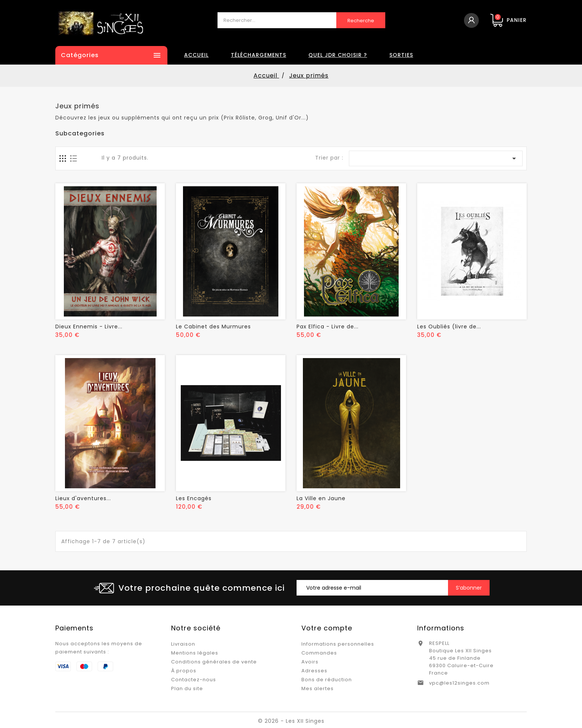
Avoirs (310, 662)
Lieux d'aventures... (83, 498)
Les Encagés (194, 498)
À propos (184, 671)
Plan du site (187, 688)
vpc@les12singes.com (459, 683)
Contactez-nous (194, 680)
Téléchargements (259, 55)
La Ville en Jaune (321, 498)
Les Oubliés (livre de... (449, 327)
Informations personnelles (338, 644)
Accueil (196, 55)
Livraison (183, 644)
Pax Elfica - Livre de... (328, 327)
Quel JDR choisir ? (338, 55)
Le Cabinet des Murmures (213, 327)
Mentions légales (195, 653)
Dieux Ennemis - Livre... (89, 327)
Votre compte (327, 628)
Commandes (319, 653)
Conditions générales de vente (214, 662)
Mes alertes (318, 688)
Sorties (401, 55)
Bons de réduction (327, 680)
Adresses (314, 671)
